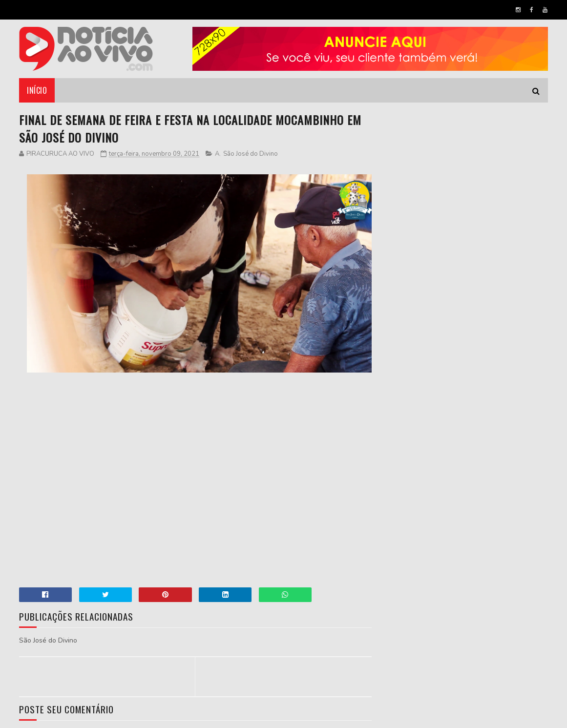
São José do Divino (251, 154)
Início (37, 90)
